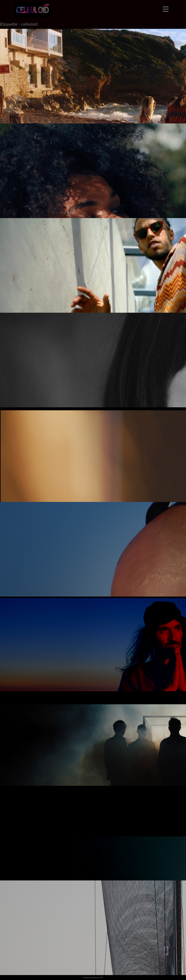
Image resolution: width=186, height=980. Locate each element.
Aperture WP (98, 978)
